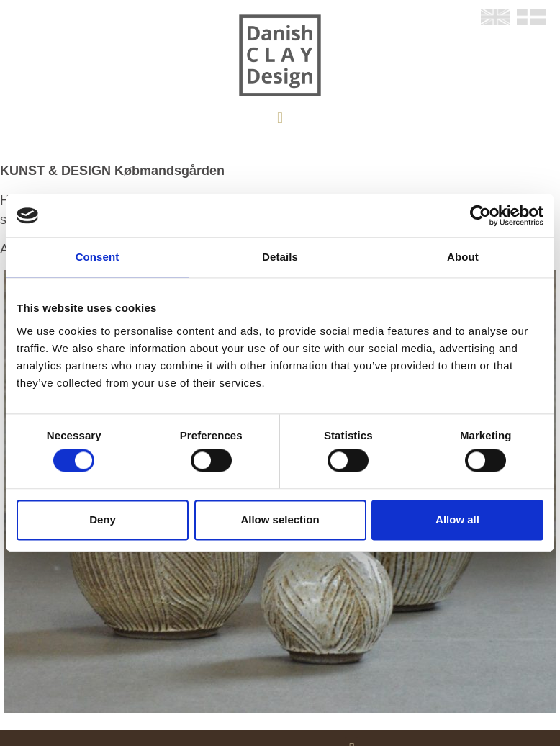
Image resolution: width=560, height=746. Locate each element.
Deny (103, 520)
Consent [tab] (98, 257)
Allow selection (280, 520)
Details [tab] (280, 257)
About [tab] (463, 257)
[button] (280, 118)
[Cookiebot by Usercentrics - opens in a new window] (480, 215)
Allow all (457, 520)
